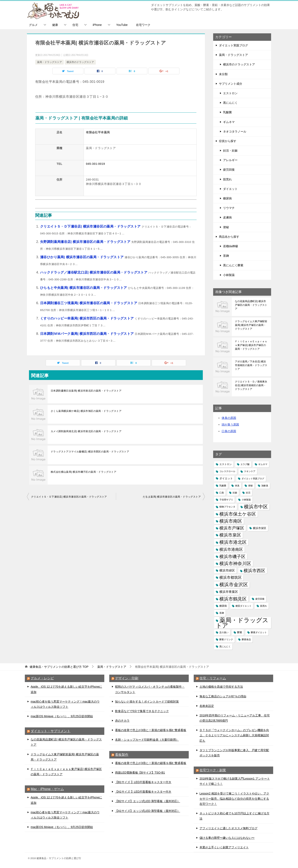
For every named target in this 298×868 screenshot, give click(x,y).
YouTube (122, 25)
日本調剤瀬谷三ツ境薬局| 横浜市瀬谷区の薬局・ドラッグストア (89, 303)
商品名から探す (229, 237)
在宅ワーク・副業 (213, 770)
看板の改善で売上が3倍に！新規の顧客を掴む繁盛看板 (151, 730)
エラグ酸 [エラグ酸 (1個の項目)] (245, 464)
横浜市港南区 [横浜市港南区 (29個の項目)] (231, 549)
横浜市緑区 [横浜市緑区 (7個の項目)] (227, 570)
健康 (55, 25)
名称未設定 (207, 706)
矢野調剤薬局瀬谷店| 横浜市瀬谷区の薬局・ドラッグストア (86, 242)
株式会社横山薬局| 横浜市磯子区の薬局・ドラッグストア (84, 472)
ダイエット (230, 189)
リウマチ (229, 208)
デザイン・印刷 (127, 678)
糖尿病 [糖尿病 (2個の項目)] (223, 606)
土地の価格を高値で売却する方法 (221, 687)
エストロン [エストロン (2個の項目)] (226, 464)
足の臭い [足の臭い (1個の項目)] (224, 632)
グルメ (33, 25)
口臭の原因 (229, 431)
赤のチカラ (122, 721)
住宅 (75, 25)
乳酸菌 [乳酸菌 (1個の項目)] (223, 486)
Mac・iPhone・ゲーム (47, 789)
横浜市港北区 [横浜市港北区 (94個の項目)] (233, 542)
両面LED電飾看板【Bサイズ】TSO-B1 (140, 773)
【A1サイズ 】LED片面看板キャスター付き (143, 792)
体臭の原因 (229, 418)
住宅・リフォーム (213, 678)
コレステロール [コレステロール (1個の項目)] (227, 471)
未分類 (223, 74)
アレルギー (230, 160)
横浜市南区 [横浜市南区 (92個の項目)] (231, 521)
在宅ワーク (143, 25)
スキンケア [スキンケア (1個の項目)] (250, 471)
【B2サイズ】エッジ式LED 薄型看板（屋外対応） (148, 801)
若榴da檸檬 (231, 246)
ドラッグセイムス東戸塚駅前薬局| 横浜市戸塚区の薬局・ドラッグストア (251, 325)
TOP (59, 667)
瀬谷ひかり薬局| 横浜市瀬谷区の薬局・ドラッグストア (82, 257)
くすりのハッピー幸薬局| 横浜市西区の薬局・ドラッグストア (87, 318)
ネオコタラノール (235, 131)
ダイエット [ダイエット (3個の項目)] (226, 479)
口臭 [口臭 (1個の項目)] (222, 493)
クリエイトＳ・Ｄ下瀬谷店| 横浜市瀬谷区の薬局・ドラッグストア (91, 226)
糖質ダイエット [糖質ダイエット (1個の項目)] (243, 606)
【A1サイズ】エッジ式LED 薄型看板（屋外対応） (148, 811)
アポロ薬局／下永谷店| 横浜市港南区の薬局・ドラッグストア (251, 365)
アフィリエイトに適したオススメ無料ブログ (228, 828)
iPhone (97, 25)
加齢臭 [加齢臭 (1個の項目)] (265, 486)
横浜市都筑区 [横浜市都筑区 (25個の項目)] (231, 577)
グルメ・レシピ (42, 678)
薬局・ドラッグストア (49, 62)
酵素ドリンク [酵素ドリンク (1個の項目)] (226, 639)
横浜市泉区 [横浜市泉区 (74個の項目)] (230, 535)
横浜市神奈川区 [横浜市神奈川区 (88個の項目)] (235, 564)
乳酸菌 (227, 112)
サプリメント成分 (231, 84)
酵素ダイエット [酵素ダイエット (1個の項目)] (259, 632)
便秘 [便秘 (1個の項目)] (250, 486)
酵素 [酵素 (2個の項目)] (240, 632)
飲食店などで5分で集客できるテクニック (142, 711)
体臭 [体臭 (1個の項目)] (237, 486)
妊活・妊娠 (230, 151)
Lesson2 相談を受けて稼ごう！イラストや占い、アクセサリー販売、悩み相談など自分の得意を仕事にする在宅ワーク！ (234, 799)
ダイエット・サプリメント (50, 731)
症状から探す (228, 141)
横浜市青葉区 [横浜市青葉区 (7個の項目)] (229, 592)
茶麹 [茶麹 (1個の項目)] (222, 613)
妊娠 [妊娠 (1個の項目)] (235, 493)
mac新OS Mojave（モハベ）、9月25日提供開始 (62, 716)
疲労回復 (229, 170)
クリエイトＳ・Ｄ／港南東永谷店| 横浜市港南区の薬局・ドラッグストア (251, 385)
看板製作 (122, 755)
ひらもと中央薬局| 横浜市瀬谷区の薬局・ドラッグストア (84, 288)
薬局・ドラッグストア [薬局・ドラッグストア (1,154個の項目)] (242, 623)
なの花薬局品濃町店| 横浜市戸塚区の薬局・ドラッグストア (251, 305)
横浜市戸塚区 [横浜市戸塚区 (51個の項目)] (232, 528)
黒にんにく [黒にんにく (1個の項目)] (225, 646)
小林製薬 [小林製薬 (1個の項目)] (246, 500)
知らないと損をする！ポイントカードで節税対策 (147, 702)
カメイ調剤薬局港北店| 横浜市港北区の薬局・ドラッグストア (86, 431)
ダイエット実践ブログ (233, 45)
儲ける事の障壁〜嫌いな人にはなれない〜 (227, 838)
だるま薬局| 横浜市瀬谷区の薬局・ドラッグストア (172, 497)
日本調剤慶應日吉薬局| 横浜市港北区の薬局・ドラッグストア (86, 391)
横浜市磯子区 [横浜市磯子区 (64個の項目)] (232, 556)
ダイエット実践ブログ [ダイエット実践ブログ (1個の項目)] (253, 479)
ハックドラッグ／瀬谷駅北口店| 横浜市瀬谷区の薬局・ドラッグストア (94, 272)
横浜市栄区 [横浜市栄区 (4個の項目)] (260, 528)
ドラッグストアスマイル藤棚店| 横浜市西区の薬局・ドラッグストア (90, 452)
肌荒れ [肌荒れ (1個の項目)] (264, 606)
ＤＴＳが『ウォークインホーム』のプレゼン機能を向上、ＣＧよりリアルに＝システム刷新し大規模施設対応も (234, 735)
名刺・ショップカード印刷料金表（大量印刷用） (147, 740)
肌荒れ (227, 179)
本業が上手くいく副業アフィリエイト (224, 847)
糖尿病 (227, 198)
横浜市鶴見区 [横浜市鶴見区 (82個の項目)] (233, 599)
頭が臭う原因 (230, 424)
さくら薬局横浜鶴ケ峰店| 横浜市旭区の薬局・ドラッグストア (86, 411)
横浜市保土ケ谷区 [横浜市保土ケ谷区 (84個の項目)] (238, 514)
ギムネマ (229, 122)
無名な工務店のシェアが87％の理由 (223, 696)
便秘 (226, 227)
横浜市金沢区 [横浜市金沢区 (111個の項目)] (234, 585)
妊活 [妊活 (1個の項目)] (248, 493)
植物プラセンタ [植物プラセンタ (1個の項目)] (227, 507)
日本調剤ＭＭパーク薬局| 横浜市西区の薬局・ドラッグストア (87, 334)
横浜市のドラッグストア (80, 62)
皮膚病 (227, 217)
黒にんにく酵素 (233, 265)
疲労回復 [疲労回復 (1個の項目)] (260, 599)
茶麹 (226, 256)
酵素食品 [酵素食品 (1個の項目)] (246, 639)
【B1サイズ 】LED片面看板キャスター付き (143, 782)
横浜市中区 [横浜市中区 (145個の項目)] (256, 507)
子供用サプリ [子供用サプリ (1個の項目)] (226, 500)
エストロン (230, 93)
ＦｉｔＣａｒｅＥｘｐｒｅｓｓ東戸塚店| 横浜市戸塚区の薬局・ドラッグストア (251, 345)
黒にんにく (230, 103)
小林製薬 (229, 275)
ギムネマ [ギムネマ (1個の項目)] (263, 464)
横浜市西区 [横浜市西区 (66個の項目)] (254, 571)
